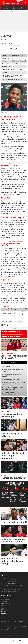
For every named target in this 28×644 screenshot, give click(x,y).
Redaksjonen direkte (5, 603)
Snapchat (4, 613)
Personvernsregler (9, 635)
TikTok (3, 615)
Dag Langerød (14, 579)
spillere (4, 322)
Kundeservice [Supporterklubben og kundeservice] (4, 601)
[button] (26, 484)
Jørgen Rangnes (12, 583)
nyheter (11, 322)
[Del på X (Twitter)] (14, 49)
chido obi (19, 322)
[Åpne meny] (25, 3)
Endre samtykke (20, 635)
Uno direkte (3, 605)
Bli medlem (5, 8)
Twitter (3, 608)
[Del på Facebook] (12, 49)
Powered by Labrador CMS (14, 641)
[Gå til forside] (8, 3)
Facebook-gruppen (6, 610)
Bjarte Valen (20, 585)
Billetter (14, 8)
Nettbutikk (22, 8)
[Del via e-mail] (16, 49)
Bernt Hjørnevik (12, 581)
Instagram (4, 611)
